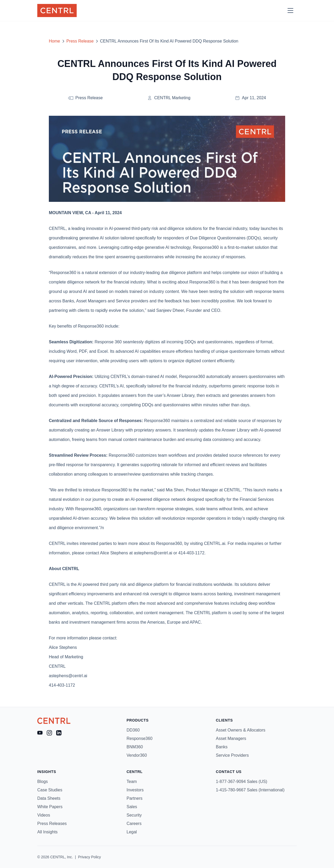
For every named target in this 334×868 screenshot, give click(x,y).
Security (134, 815)
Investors (135, 790)
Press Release (80, 41)
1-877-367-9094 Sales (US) (242, 782)
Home (54, 41)
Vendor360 (137, 755)
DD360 (133, 730)
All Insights (47, 832)
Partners (134, 798)
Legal (132, 832)
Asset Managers (231, 738)
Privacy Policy (89, 857)
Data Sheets (49, 798)
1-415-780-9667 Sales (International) (250, 790)
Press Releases (52, 824)
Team (132, 782)
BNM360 (135, 747)
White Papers (50, 807)
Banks (222, 747)
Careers (134, 824)
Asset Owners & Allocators (241, 730)
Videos (44, 815)
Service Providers (232, 755)
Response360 (140, 738)
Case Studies (50, 790)
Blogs (43, 782)
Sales (132, 807)
